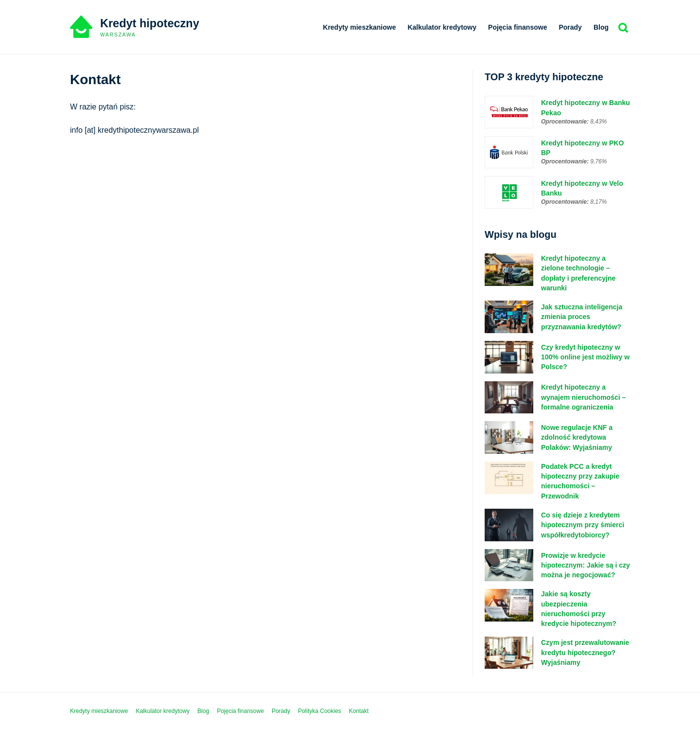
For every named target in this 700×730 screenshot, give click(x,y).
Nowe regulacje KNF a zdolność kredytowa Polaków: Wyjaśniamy (577, 438)
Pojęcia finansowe (517, 27)
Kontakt (359, 712)
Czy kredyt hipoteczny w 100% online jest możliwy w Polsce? (585, 357)
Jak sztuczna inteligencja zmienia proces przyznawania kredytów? (582, 317)
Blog (601, 27)
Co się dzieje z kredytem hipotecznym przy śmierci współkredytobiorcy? (583, 525)
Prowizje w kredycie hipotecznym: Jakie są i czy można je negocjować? (586, 565)
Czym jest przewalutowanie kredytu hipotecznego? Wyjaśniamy (585, 653)
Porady (570, 27)
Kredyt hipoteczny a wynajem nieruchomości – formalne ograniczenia (583, 398)
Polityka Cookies (320, 712)
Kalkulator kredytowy (442, 27)
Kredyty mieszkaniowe (359, 27)
